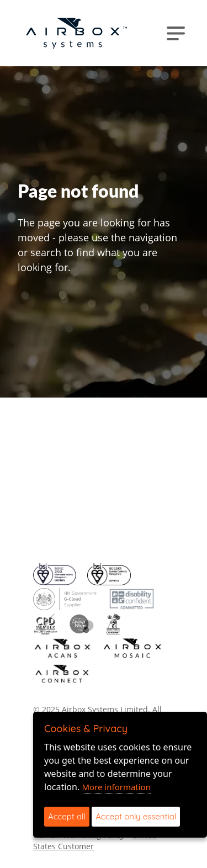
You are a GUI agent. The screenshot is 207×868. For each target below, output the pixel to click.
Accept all (67, 816)
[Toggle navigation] (176, 33)
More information (116, 787)
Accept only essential (136, 816)
